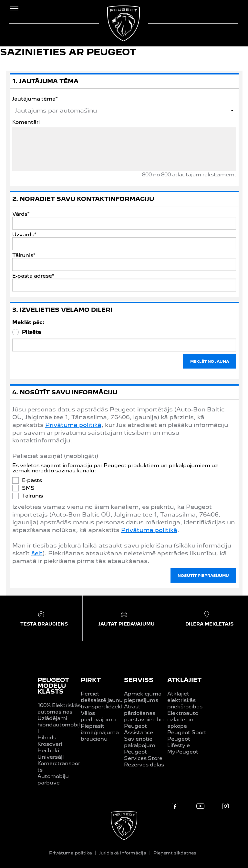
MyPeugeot (183, 752)
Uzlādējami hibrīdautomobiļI (59, 725)
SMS (28, 488)
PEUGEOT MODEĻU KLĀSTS (53, 686)
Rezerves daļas (144, 765)
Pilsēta (32, 332)
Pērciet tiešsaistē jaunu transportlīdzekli (102, 700)
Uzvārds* (24, 235)
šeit (37, 553)
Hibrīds (47, 738)
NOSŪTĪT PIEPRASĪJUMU (203, 576)
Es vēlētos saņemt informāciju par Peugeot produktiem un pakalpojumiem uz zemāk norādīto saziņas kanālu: (115, 468)
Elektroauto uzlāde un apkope (183, 720)
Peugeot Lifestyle (179, 742)
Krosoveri (50, 744)
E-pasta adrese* (33, 276)
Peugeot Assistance (139, 729)
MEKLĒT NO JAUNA (210, 361)
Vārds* (21, 214)
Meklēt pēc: (28, 322)
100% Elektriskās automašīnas (59, 709)
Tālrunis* (24, 255)
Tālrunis (32, 496)
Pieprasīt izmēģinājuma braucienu (100, 732)
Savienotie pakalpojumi (140, 742)
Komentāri (26, 122)
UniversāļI (51, 757)
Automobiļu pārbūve (53, 779)
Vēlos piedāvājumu (98, 716)
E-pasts (32, 480)
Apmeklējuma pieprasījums (143, 697)
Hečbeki (48, 750)
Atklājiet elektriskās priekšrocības (185, 700)
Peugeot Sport (187, 732)
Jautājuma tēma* (35, 99)
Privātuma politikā (73, 425)
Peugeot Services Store (143, 755)
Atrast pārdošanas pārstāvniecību (144, 713)
